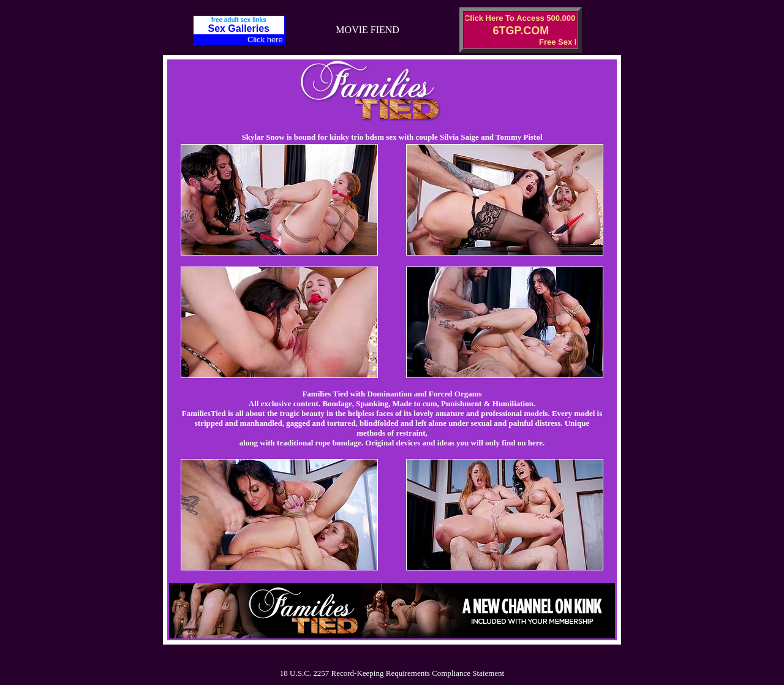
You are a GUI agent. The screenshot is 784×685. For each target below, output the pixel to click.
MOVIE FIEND (367, 30)
